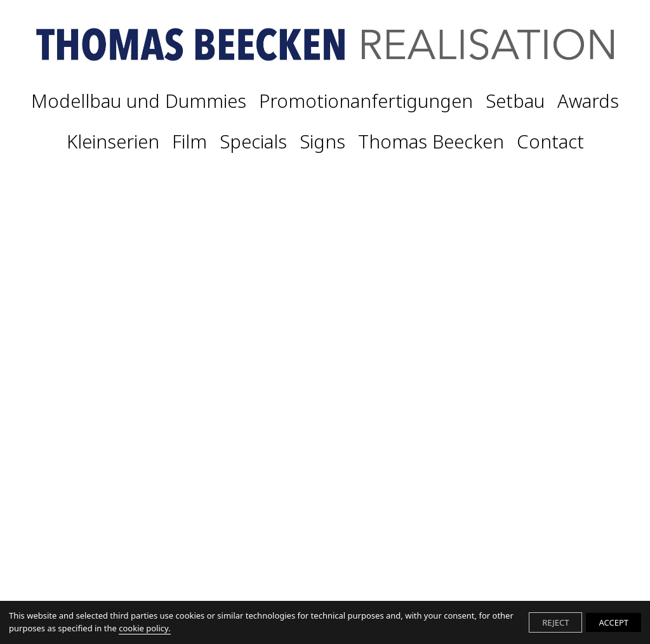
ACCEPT (614, 622)
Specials (253, 142)
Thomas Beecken (431, 142)
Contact (550, 142)
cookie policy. (144, 628)
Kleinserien (113, 142)
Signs (322, 142)
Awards (588, 102)
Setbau (515, 102)
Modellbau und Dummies (139, 102)
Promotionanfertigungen (366, 102)
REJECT (555, 622)
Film (189, 142)
